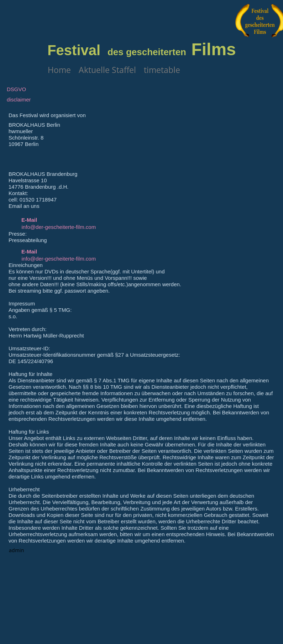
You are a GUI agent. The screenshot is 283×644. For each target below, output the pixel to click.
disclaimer (19, 100)
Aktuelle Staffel (107, 70)
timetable (162, 70)
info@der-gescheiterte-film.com (59, 227)
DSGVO (16, 89)
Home (59, 70)
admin (17, 550)
